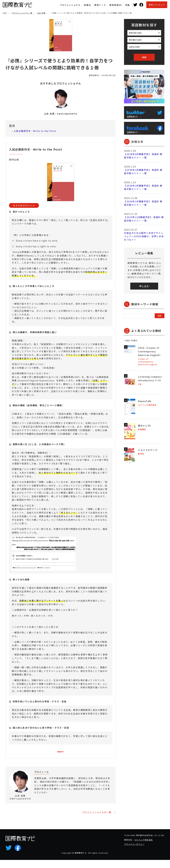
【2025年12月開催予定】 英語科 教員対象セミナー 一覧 (144, 219)
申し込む (144, 286)
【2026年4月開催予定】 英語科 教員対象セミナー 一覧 (143, 156)
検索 (144, 57)
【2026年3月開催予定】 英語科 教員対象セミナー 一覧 (143, 172)
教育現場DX (116, 5)
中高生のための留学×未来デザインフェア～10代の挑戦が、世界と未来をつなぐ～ (144, 236)
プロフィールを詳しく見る (95, 805)
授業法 (87, 5)
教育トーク (100, 5)
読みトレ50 (144, 425)
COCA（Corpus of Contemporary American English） (150, 351)
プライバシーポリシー (134, 852)
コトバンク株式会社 (144, 848)
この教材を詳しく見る (59, 754)
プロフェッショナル (70, 5)
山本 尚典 (41, 13)
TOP (5, 13)
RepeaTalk (145, 401)
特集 (128, 5)
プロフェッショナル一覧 (22, 13)
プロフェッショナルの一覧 (97, 820)
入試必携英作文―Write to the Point (35, 131)
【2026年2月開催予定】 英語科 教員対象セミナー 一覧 (143, 187)
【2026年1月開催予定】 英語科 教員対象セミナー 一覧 (143, 203)
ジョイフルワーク (148, 450)
